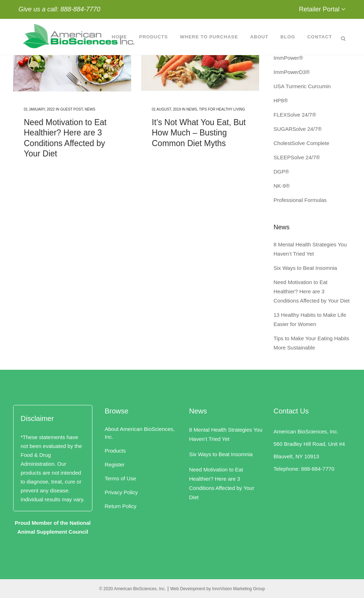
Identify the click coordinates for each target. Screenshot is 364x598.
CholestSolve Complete (302, 143)
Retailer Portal (319, 9)
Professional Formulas (300, 200)
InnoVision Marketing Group (239, 589)
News (90, 109)
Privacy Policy (121, 492)
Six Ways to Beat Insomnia (306, 268)
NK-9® (282, 186)
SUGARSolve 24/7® (298, 129)
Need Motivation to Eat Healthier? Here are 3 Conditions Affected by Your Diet (312, 291)
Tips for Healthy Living (222, 109)
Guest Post (71, 109)
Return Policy (121, 506)
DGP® (282, 172)
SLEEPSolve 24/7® (297, 157)
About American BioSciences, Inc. (140, 433)
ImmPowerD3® (292, 72)
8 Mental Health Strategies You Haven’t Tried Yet (226, 434)
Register (115, 464)
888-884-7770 (80, 9)
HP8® (281, 100)
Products (115, 451)
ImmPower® (288, 58)
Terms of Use (121, 478)
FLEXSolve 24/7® (295, 115)
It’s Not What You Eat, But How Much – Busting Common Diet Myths (199, 133)
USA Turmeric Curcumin (302, 86)
